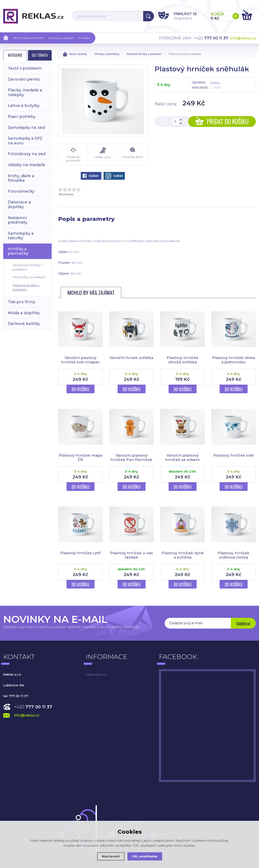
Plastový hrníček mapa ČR (81, 457)
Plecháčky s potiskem (29, 277)
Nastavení (111, 856)
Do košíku (81, 389)
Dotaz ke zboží (133, 153)
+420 (33, 707)
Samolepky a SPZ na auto (25, 141)
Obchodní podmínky (28, 38)
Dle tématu (40, 55)
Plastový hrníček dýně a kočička (183, 555)
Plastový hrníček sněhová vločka (233, 555)
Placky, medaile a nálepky (25, 92)
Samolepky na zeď (26, 128)
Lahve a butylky (24, 106)
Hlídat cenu (103, 153)
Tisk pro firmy (21, 302)
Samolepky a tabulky (21, 236)
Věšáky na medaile (26, 165)
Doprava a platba (61, 38)
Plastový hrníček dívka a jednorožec (234, 360)
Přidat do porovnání (73, 155)
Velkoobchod (96, 674)
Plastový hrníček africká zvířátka (182, 360)
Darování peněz (24, 79)
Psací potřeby (22, 117)
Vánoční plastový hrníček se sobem (183, 457)
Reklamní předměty (18, 220)
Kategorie (15, 55)
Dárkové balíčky (24, 324)
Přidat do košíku (222, 121)
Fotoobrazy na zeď (27, 154)
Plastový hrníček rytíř (80, 553)
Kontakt (84, 38)
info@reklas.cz (243, 38)
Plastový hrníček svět (234, 455)
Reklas (215, 82)
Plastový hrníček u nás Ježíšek (131, 555)
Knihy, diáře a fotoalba (21, 178)
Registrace (181, 18)
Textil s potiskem (25, 68)
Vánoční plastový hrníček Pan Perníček (131, 457)
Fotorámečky (21, 191)
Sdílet (91, 176)
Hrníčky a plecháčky (18, 251)
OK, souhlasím (145, 856)
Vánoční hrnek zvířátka (132, 358)
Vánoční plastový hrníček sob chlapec (80, 360)
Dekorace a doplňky (19, 205)
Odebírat (243, 624)
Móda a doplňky (24, 313)
